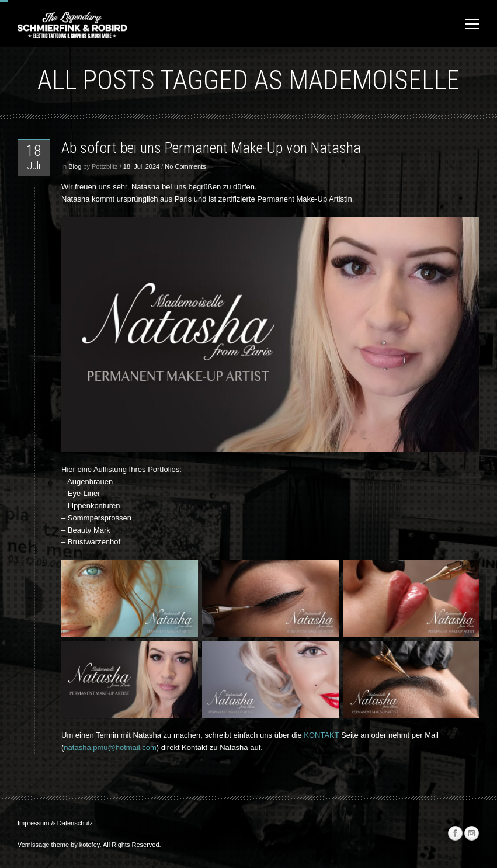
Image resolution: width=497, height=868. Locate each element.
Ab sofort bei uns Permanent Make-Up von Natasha (211, 148)
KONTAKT (322, 735)
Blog (75, 166)
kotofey (90, 845)
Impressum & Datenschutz (55, 823)
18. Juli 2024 (141, 166)
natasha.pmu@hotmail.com (110, 747)
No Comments (185, 166)
